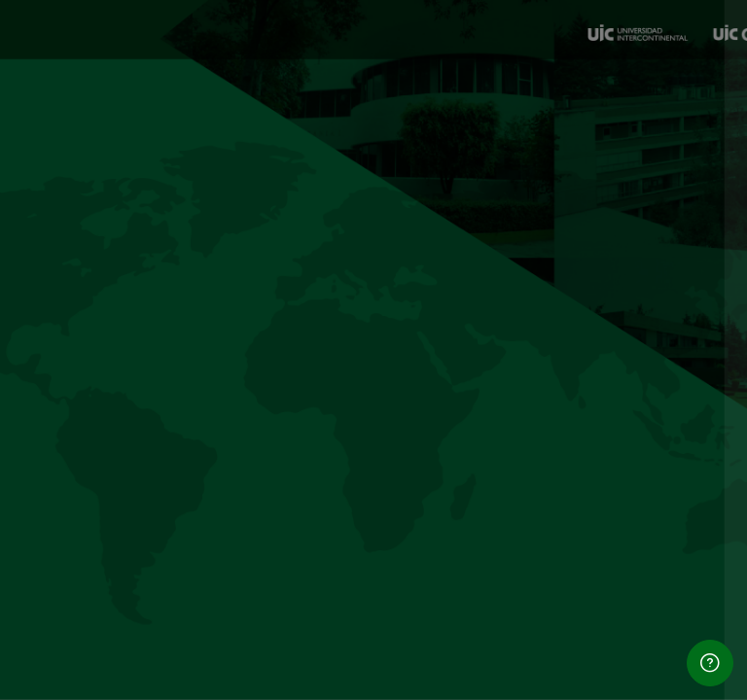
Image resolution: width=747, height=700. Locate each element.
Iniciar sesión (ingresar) (542, 514)
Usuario (394, 278)
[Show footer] (710, 663)
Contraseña (409, 371)
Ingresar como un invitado (542, 659)
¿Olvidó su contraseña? (648, 459)
